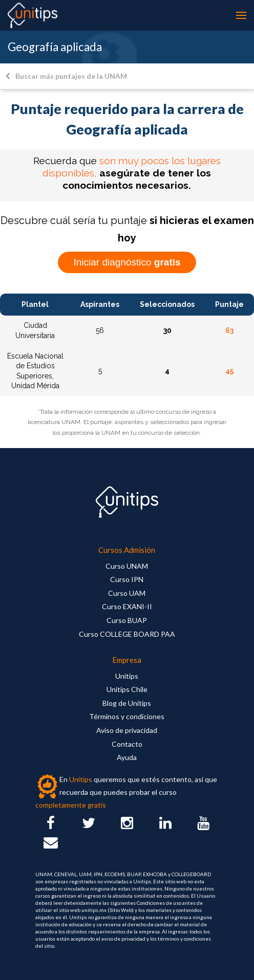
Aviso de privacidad (127, 730)
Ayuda (127, 757)
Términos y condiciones (127, 716)
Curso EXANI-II (127, 606)
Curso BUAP (127, 620)
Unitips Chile (127, 689)
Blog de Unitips (127, 703)
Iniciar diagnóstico (127, 262)
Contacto (127, 744)
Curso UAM (127, 593)
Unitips (127, 676)
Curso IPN (127, 579)
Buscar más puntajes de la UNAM (66, 76)
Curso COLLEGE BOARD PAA (127, 634)
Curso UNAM (127, 566)
